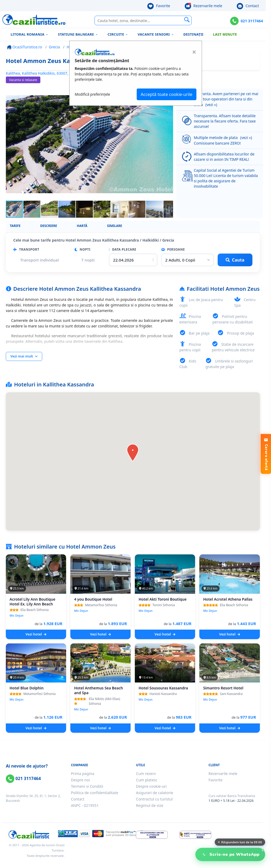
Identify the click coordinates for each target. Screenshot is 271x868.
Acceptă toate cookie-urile (166, 94)
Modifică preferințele (93, 94)
